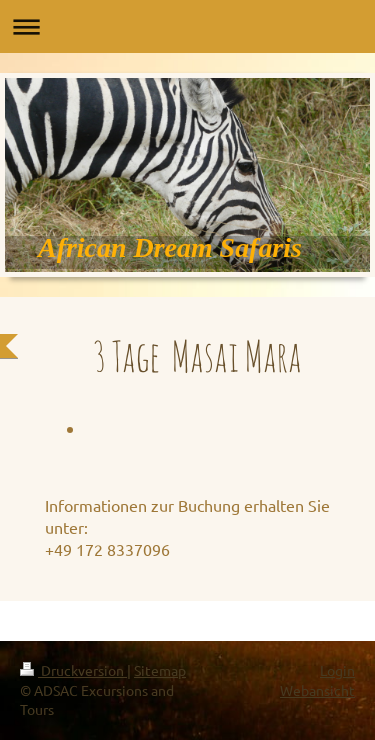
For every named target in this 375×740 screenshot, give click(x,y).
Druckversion (73, 670)
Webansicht (317, 690)
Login (337, 670)
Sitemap (160, 670)
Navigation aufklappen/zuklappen (187, 26)
